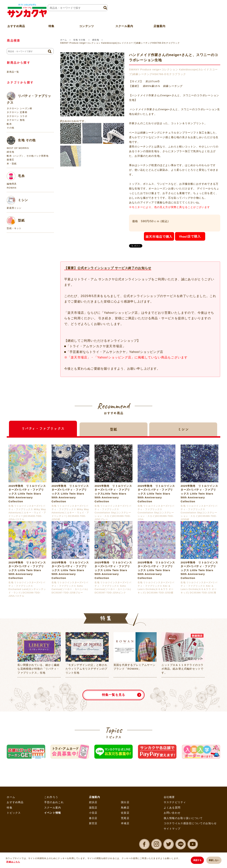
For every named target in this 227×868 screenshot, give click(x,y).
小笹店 (93, 813)
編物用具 (12, 184)
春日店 (93, 818)
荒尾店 (125, 818)
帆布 (9, 124)
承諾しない (214, 860)
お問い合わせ (172, 813)
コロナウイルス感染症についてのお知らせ (190, 823)
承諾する (197, 860)
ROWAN (11, 188)
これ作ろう (51, 797)
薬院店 (93, 808)
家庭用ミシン (14, 208)
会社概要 (169, 797)
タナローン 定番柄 (17, 112)
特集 (9, 808)
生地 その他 (80, 40)
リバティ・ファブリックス (29, 98)
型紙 (16, 221)
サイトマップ (172, 829)
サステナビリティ (175, 802)
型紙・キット (14, 228)
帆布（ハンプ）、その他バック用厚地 (28, 156)
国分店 (125, 802)
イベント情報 (53, 813)
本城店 (125, 823)
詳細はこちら (13, 862)
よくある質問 (172, 808)
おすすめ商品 (15, 802)
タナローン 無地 (16, 120)
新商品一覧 (13, 72)
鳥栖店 (125, 808)
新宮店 (93, 823)
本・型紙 (12, 164)
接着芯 (10, 160)
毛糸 (16, 176)
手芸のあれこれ (54, 802)
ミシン (17, 200)
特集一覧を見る (113, 695)
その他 (10, 128)
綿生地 (96, 40)
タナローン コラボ (17, 116)
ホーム (64, 40)
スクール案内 (124, 25)
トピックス (14, 813)
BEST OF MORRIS (18, 148)
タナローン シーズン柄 (19, 108)
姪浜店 (93, 802)
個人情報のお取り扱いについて (183, 818)
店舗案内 (159, 25)
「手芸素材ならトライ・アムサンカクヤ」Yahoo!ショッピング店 (115, 352)
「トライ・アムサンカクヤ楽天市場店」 (96, 346)
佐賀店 (125, 813)
